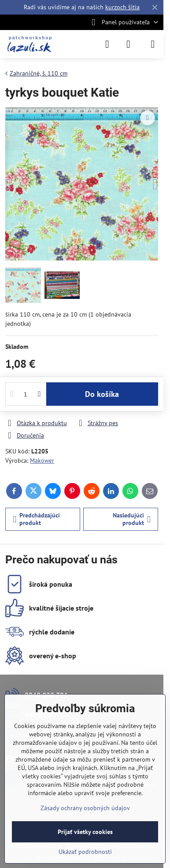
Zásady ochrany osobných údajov (85, 808)
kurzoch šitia (122, 7)
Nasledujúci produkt (132, 519)
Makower (42, 460)
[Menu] (153, 44)
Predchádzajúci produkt (37, 519)
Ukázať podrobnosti (85, 852)
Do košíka (102, 394)
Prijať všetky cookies (85, 832)
